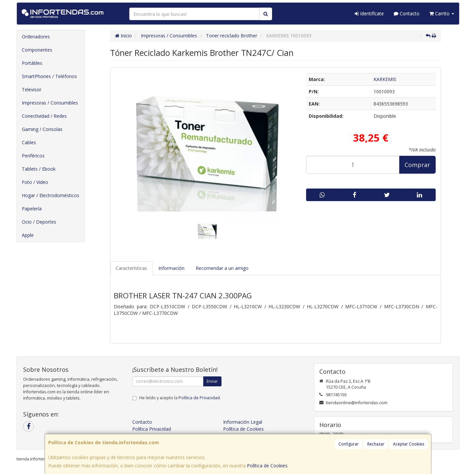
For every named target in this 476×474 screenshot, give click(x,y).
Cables (29, 142)
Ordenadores (36, 37)
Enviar (212, 381)
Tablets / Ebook (39, 169)
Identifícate (369, 13)
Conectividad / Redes (44, 116)
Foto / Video (35, 182)
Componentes (37, 50)
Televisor (32, 89)
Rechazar (376, 444)
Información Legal (243, 422)
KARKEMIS (385, 79)
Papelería (32, 209)
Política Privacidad (152, 429)
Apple (28, 235)
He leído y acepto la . (180, 398)
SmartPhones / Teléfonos (49, 76)
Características (131, 268)
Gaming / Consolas (42, 129)
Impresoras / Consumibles (50, 103)
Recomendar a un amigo (222, 268)
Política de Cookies (267, 466)
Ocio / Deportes (39, 222)
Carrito (442, 13)
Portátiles (32, 63)
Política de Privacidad (199, 398)
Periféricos (33, 156)
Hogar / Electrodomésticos (51, 195)
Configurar (349, 444)
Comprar (417, 165)
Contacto (407, 13)
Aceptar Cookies (409, 444)
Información (171, 268)
